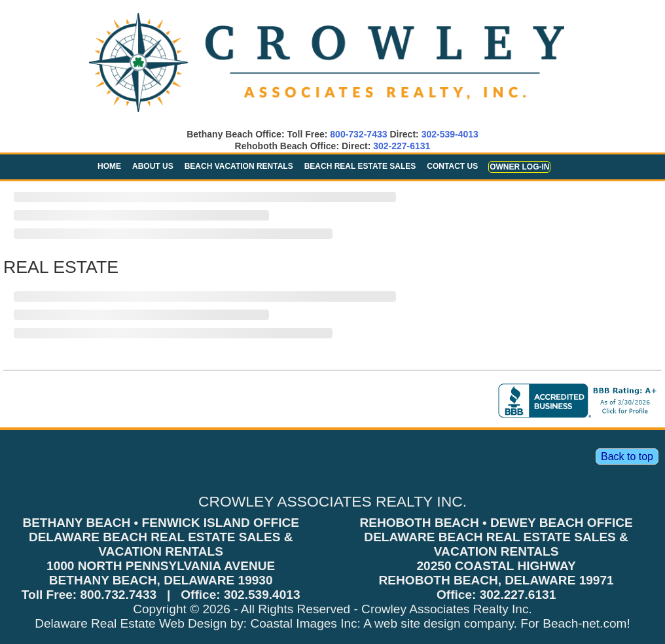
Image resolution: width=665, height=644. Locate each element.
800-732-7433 (358, 134)
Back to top (627, 456)
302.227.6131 (518, 595)
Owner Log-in (519, 167)
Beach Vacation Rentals (239, 166)
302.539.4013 (262, 595)
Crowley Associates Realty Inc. (447, 609)
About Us (153, 166)
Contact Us (452, 166)
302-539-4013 (450, 134)
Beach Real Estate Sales (360, 166)
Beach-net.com (584, 623)
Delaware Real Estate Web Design (131, 623)
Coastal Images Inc (303, 623)
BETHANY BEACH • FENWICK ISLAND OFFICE (161, 523)
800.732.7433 (118, 595)
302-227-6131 (402, 146)
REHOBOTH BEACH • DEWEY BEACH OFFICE (496, 523)
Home (109, 166)
